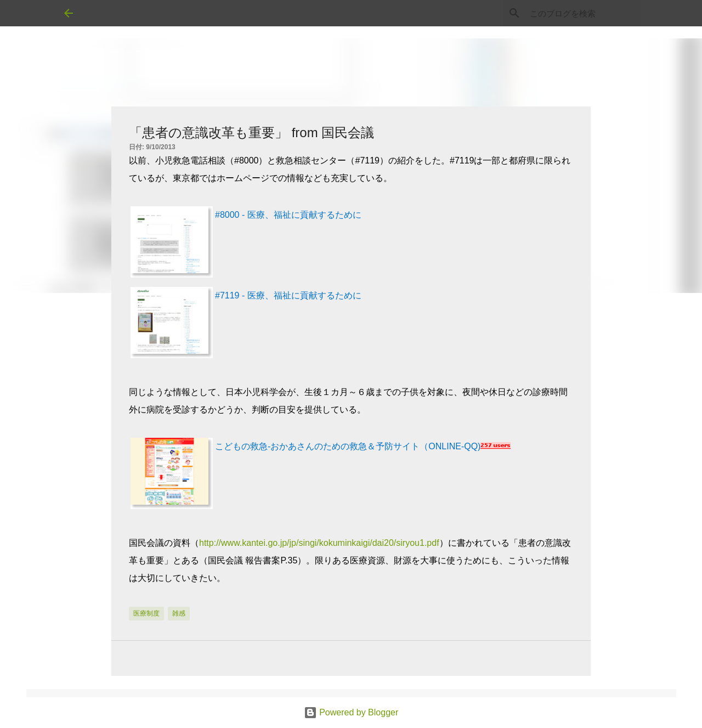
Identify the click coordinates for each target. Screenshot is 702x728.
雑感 (179, 613)
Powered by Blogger (351, 712)
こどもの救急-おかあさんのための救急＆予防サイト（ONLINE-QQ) (348, 446)
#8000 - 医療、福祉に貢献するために (288, 215)
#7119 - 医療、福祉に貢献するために (288, 295)
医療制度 (146, 613)
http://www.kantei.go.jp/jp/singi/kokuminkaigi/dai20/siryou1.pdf (319, 543)
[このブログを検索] (583, 13)
